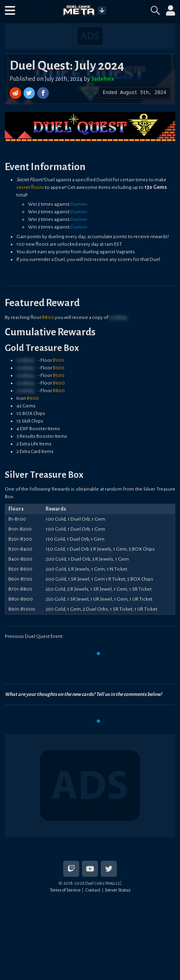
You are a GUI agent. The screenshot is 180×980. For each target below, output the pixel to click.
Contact (93, 890)
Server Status (118, 890)
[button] (10, 10)
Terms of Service (65, 890)
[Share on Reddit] (16, 93)
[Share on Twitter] (30, 93)
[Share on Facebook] (43, 93)
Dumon (79, 204)
